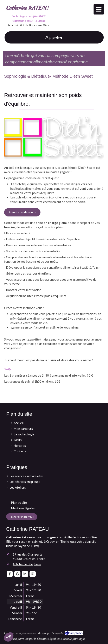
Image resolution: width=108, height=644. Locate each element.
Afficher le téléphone (27, 564)
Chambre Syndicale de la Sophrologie (61, 639)
